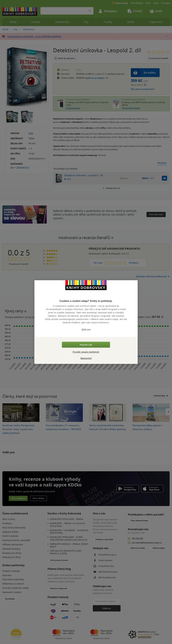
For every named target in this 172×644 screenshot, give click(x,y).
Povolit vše (86, 345)
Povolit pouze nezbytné (86, 352)
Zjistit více (86, 329)
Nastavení (86, 358)
